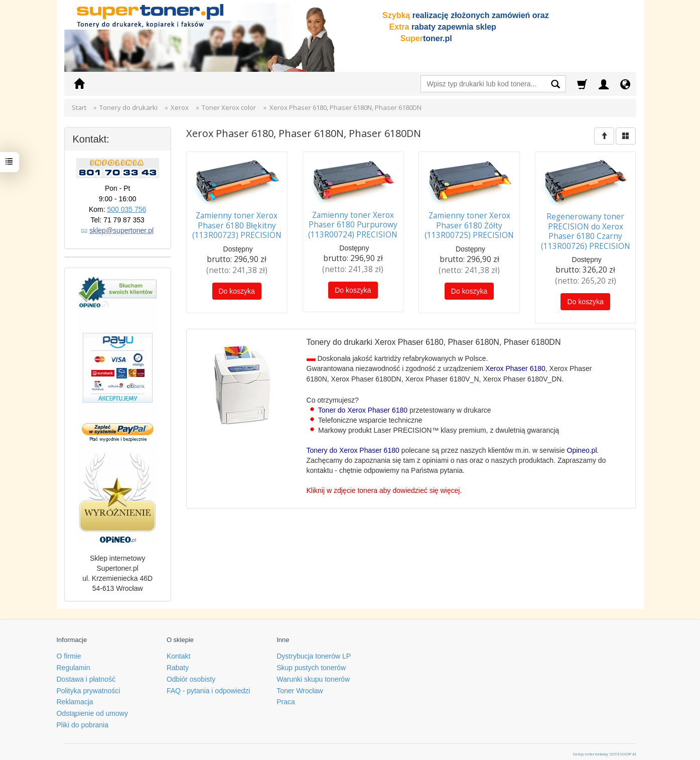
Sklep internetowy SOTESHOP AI (604, 749)
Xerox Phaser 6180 (515, 366)
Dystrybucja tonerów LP (314, 652)
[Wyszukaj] (555, 85)
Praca (286, 698)
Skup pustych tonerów (311, 664)
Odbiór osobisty (191, 675)
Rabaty (178, 664)
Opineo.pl (582, 448)
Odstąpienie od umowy (92, 709)
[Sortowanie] (604, 136)
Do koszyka (237, 290)
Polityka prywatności (89, 686)
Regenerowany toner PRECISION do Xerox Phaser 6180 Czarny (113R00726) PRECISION (586, 230)
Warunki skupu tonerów (313, 675)
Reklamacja (75, 698)
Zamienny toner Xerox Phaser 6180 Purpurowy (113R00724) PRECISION (353, 224)
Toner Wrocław (300, 686)
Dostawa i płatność (86, 675)
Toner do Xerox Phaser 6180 (363, 408)
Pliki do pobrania (83, 721)
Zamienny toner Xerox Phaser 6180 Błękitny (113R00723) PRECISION (237, 224)
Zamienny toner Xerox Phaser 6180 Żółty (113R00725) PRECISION (469, 224)
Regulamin (74, 664)
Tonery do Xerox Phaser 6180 (353, 448)
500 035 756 (127, 209)
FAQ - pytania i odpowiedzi (208, 686)
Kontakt (178, 652)
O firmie (69, 652)
